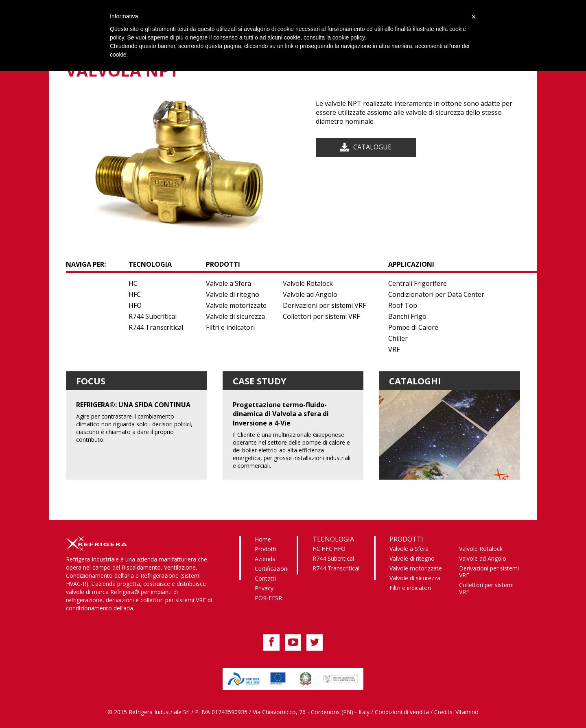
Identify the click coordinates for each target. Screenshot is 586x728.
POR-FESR (268, 598)
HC (133, 283)
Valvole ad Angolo (310, 294)
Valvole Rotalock (308, 283)
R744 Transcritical (156, 327)
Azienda (265, 559)
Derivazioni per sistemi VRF (324, 305)
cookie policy (349, 37)
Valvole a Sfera (228, 283)
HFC (135, 294)
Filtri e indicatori (230, 327)
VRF (394, 349)
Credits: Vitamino (456, 712)
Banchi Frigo (407, 316)
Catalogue (372, 147)
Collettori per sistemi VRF (321, 316)
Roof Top (403, 305)
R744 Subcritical (153, 316)
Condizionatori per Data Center (436, 294)
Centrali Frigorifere (418, 283)
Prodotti (266, 549)
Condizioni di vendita (402, 712)
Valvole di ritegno (233, 294)
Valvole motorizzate (236, 305)
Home (263, 539)
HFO (135, 305)
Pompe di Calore (413, 327)
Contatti (265, 578)
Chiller (398, 338)
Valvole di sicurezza (235, 316)
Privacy (264, 588)
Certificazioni (272, 569)
